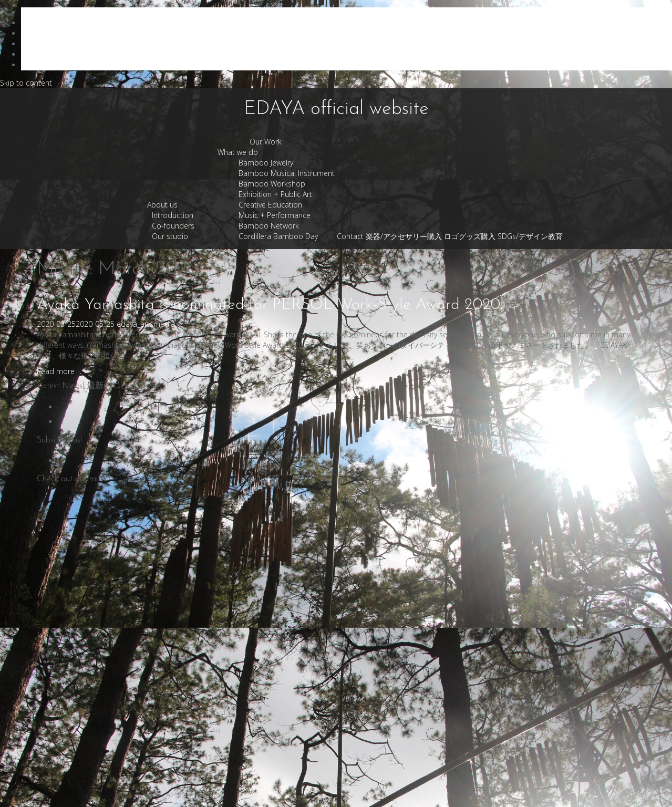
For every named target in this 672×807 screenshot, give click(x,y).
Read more (56, 371)
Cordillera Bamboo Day (278, 236)
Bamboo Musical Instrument (287, 173)
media (164, 324)
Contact (350, 236)
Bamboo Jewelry (266, 163)
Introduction (173, 215)
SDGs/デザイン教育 (530, 236)
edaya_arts (135, 324)
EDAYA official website (336, 109)
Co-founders (173, 226)
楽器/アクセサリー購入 (404, 236)
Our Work (266, 142)
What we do (238, 152)
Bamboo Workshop (272, 184)
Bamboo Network (269, 226)
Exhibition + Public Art (275, 194)
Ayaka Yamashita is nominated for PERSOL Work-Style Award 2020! (270, 305)
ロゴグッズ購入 (470, 236)
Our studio (170, 236)
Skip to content (26, 83)
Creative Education (270, 205)
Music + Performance (275, 215)
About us (162, 205)
